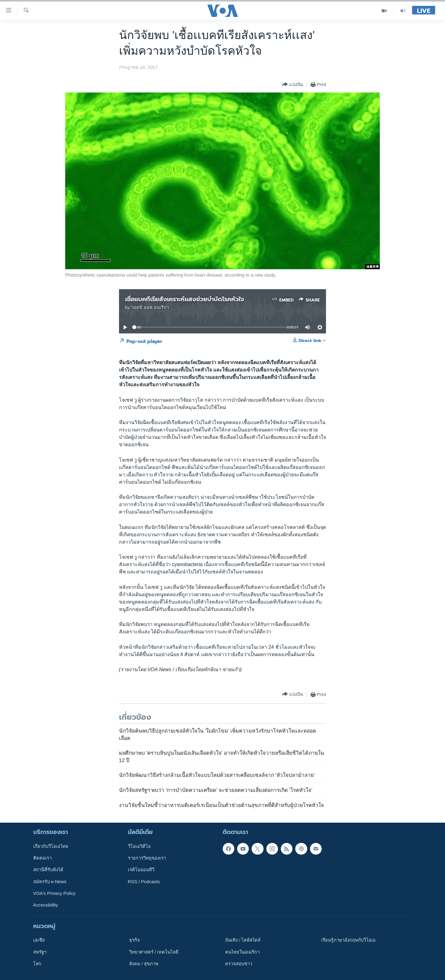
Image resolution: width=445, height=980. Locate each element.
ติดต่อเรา (42, 858)
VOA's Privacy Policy (54, 893)
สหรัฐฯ (40, 952)
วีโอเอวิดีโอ (139, 846)
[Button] (292, 85)
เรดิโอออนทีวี (141, 870)
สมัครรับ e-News (50, 882)
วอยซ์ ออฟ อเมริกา (150, 307)
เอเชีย (39, 940)
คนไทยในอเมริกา (242, 952)
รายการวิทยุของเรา (147, 858)
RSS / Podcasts (144, 882)
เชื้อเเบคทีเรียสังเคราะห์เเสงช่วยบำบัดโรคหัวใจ (185, 299)
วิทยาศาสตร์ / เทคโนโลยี (154, 952)
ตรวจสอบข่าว (239, 964)
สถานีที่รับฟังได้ (48, 870)
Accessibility (46, 905)
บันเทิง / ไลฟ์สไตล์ (243, 940)
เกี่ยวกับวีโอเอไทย (51, 846)
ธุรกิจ (135, 940)
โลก (37, 964)
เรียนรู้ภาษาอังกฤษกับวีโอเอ (348, 940)
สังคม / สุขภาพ (144, 964)
